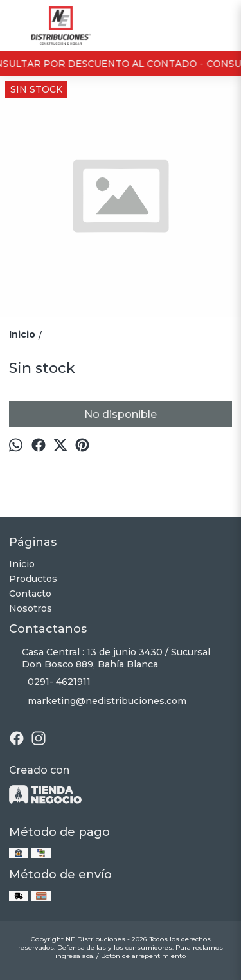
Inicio (22, 564)
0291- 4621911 (50, 682)
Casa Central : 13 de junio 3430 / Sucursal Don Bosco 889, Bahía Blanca (110, 658)
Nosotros (31, 608)
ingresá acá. (76, 956)
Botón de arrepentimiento (143, 956)
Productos (33, 579)
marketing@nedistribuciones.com (98, 702)
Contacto (30, 594)
